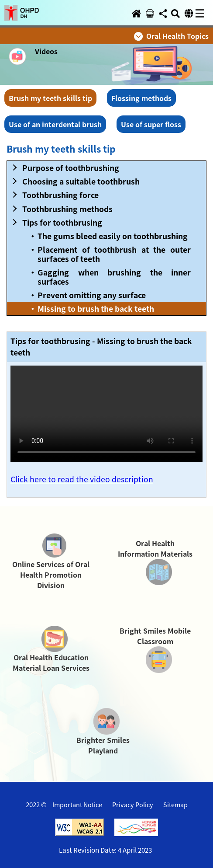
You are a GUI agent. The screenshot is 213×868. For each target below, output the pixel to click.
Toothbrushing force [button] (60, 195)
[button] (22, 7)
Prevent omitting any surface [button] (92, 295)
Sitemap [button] (175, 804)
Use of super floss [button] (151, 124)
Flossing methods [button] (141, 98)
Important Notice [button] (77, 804)
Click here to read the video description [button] (82, 479)
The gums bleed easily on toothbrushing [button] (113, 236)
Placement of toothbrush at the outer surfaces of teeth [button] (114, 254)
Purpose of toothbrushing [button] (71, 168)
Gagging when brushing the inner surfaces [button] (114, 277)
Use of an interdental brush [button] (55, 124)
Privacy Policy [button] (133, 804)
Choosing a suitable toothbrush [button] (81, 181)
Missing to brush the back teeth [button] (96, 309)
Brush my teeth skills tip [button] (50, 98)
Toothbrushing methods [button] (67, 209)
